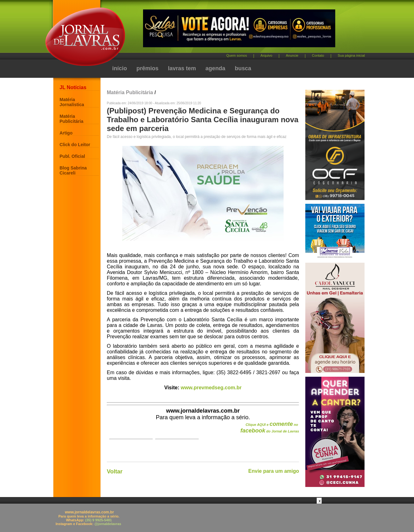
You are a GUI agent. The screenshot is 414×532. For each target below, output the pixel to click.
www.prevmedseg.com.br (211, 388)
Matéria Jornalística (72, 102)
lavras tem (182, 68)
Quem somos (236, 55)
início (120, 68)
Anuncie (292, 55)
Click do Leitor (75, 145)
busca (243, 68)
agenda (215, 68)
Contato (318, 55)
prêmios (147, 68)
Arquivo (266, 55)
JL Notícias (73, 87)
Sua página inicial (351, 55)
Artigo (66, 133)
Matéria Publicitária (71, 119)
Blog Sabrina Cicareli (73, 170)
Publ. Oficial (72, 156)
